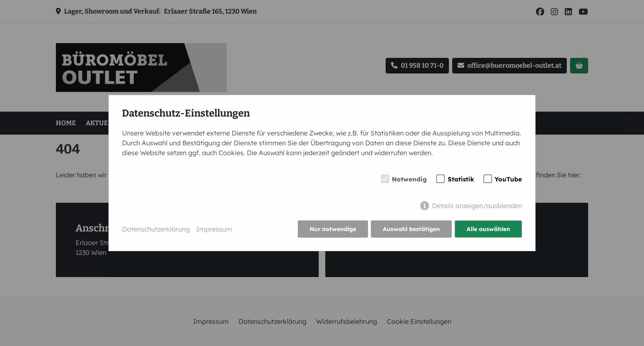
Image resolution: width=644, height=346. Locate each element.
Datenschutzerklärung (156, 229)
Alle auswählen (488, 229)
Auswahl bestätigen (411, 229)
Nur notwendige (333, 229)
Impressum (214, 229)
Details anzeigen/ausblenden (477, 206)
